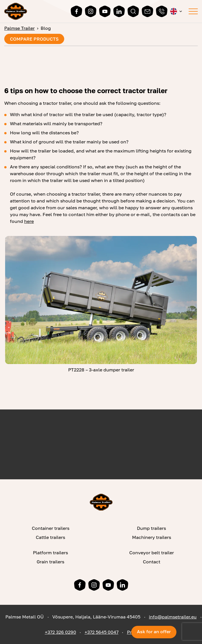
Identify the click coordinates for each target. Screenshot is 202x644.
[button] (177, 11)
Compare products (34, 39)
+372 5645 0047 (102, 632)
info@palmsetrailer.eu (173, 617)
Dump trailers (151, 528)
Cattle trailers (50, 537)
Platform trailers (50, 553)
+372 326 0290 (61, 632)
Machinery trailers (152, 537)
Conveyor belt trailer (152, 553)
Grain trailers (50, 562)
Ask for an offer (154, 632)
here (29, 221)
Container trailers (51, 528)
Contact (152, 562)
